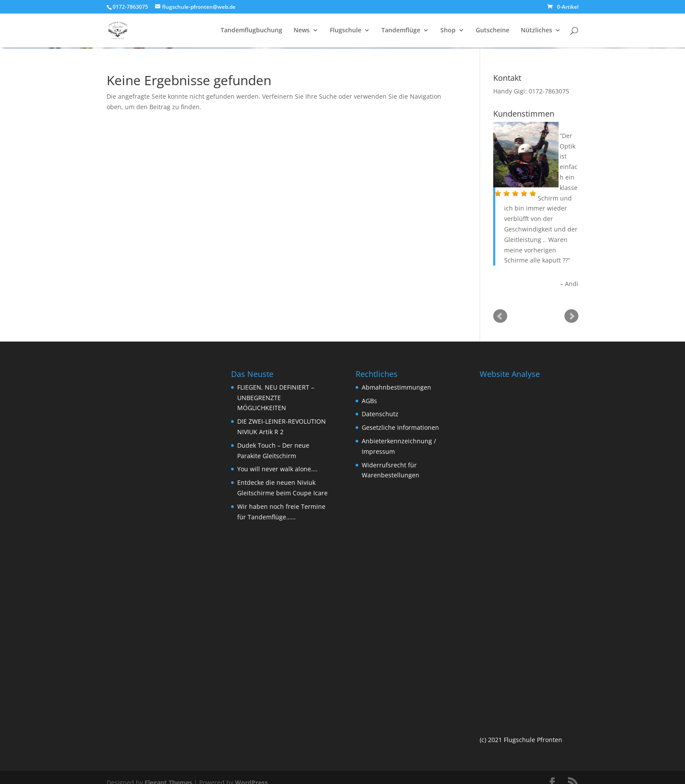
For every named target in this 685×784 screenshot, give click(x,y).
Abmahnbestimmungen (396, 387)
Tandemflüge (401, 31)
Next (571, 316)
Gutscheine (493, 31)
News (302, 31)
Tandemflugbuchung (251, 31)
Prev (500, 316)
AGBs (369, 401)
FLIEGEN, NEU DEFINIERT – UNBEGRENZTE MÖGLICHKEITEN (276, 398)
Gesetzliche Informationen (400, 427)
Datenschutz (380, 414)
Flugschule (346, 31)
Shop (448, 31)
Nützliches (536, 31)
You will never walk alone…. (277, 469)
